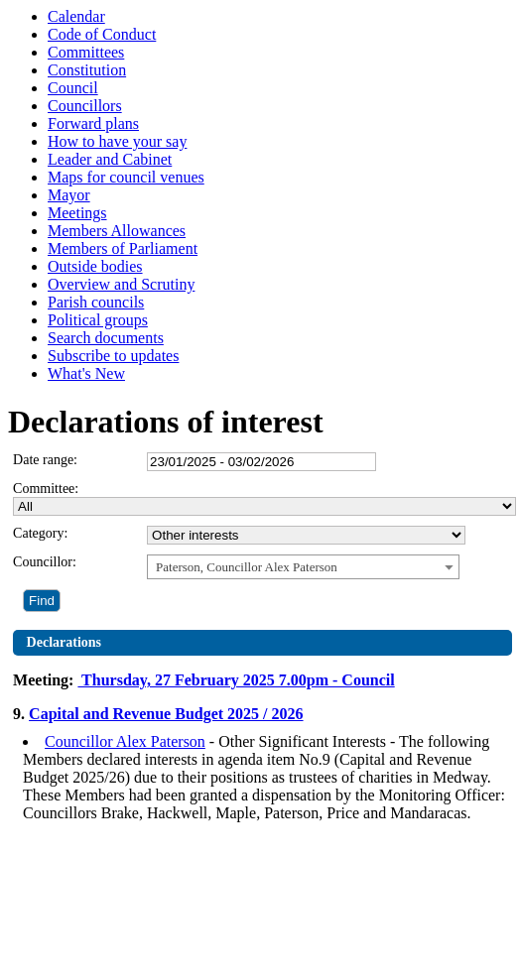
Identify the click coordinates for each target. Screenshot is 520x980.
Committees (86, 52)
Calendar (76, 16)
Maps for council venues (126, 177)
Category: (40, 533)
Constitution (87, 70)
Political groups (98, 320)
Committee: (46, 489)
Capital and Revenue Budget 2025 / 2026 (166, 714)
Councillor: (45, 562)
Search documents (106, 338)
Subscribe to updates (113, 356)
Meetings (77, 213)
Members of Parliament (123, 248)
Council (73, 88)
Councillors (85, 106)
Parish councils (96, 302)
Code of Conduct (102, 34)
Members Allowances (117, 231)
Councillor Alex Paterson (125, 741)
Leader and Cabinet (110, 159)
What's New (86, 373)
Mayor (69, 195)
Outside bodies (95, 266)
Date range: (45, 460)
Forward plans (93, 123)
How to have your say (117, 141)
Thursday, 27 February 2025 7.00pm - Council (236, 680)
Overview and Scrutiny (121, 284)
